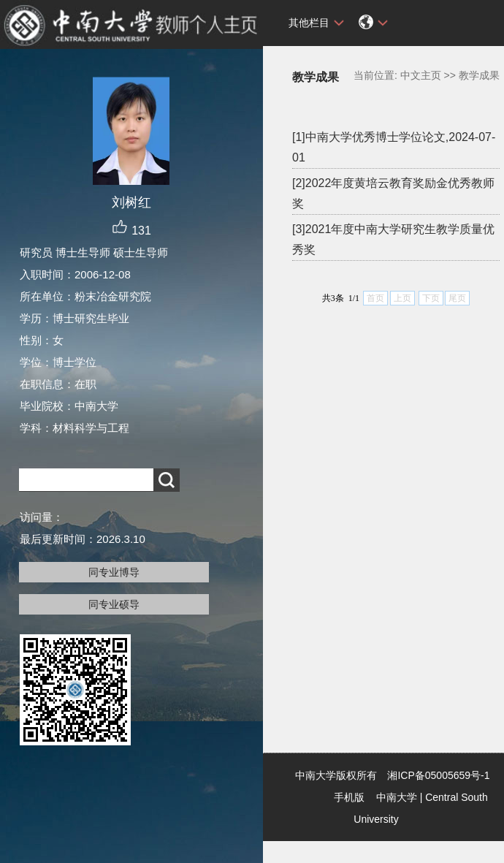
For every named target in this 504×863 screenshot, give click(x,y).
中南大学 (397, 797)
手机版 (349, 797)
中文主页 (421, 75)
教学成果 (479, 75)
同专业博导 (114, 572)
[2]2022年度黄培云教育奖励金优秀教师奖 (393, 193)
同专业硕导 (114, 604)
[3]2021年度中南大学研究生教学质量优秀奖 (393, 239)
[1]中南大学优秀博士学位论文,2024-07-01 (394, 147)
